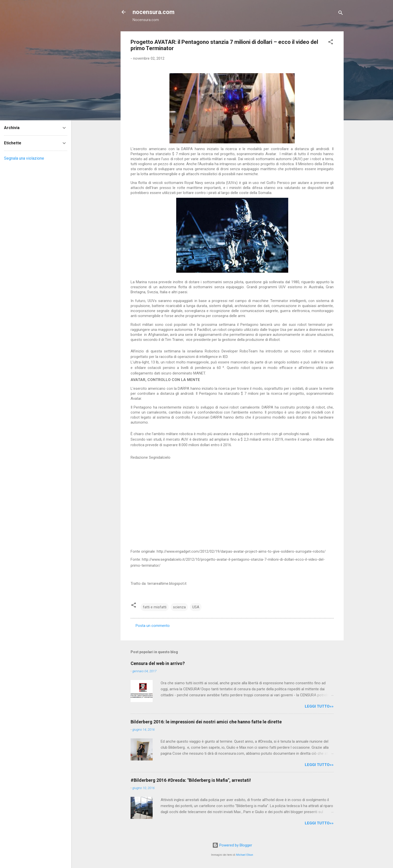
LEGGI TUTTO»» (319, 706)
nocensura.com (154, 12)
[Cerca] (341, 14)
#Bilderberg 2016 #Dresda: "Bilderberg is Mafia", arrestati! (191, 780)
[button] (331, 43)
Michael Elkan (245, 855)
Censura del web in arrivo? (158, 663)
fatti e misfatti (155, 607)
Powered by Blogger (232, 845)
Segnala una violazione (24, 158)
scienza (179, 607)
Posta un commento (153, 626)
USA (196, 607)
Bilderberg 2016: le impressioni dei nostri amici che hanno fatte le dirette (206, 722)
